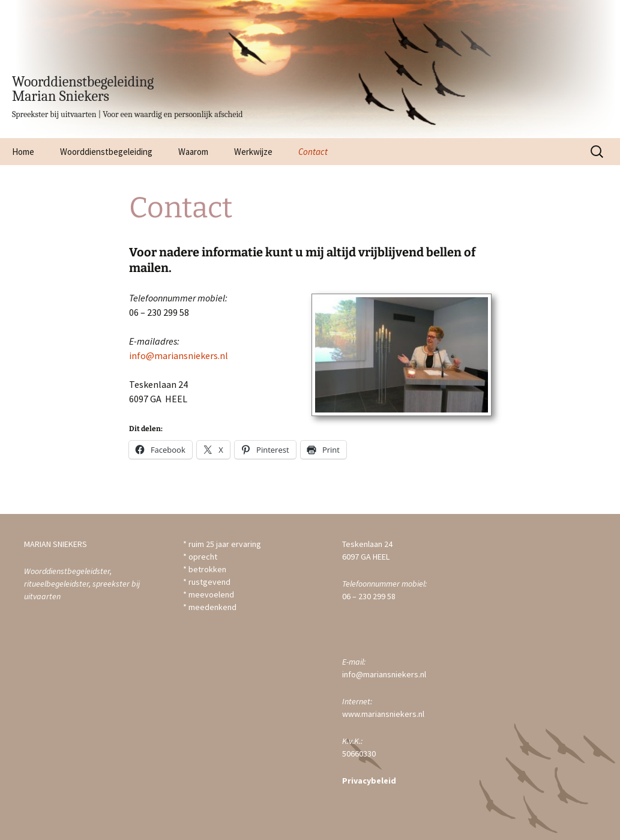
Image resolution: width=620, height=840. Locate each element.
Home (23, 152)
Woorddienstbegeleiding (106, 152)
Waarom (193, 152)
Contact (313, 152)
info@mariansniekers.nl (179, 355)
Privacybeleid (369, 781)
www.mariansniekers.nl (383, 714)
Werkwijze (253, 152)
